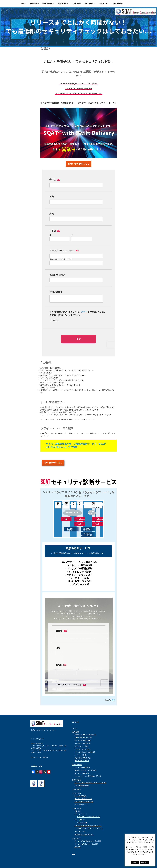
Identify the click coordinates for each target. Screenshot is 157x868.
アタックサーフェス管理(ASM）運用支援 (88, 776)
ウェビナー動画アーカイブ (83, 799)
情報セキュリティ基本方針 (40, 757)
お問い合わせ (118, 4)
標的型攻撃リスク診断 (82, 761)
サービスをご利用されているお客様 (86, 844)
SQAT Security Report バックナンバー (90, 828)
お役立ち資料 (104, 4)
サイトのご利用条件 (38, 739)
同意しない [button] (145, 862)
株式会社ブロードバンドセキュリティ (43, 730)
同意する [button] (135, 862)
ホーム (24, 4)
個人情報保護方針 (37, 744)
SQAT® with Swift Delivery (83, 737)
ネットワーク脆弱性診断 (83, 740)
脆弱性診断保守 (48, 4)
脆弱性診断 (34, 4)
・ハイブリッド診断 (79, 584)
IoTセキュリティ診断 (81, 746)
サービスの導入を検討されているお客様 (88, 841)
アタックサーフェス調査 (83, 758)
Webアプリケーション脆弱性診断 (86, 735)
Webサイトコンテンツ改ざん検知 (86, 770)
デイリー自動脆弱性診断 (83, 767)
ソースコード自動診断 (82, 773)
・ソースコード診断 (79, 578)
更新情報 (78, 811)
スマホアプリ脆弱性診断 (83, 743)
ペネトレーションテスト (83, 749)
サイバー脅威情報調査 (82, 786)
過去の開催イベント (81, 805)
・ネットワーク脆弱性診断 (78, 565)
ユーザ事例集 (76, 4)
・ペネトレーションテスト (79, 575)
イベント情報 (90, 4)
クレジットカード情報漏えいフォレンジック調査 (91, 783)
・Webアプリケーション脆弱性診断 (78, 562)
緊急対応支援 (63, 4)
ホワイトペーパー (80, 814)
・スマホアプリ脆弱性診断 (79, 569)
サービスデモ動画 (80, 796)
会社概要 (78, 847)
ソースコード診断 (80, 755)
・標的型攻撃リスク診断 (78, 581)
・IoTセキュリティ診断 (78, 572)
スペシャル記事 (80, 832)
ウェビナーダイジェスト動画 (84, 802)
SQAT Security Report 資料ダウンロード (88, 826)
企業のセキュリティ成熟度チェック (89, 817)
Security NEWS (80, 820)
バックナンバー (82, 823)
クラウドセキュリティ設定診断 (85, 752)
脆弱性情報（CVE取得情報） (84, 834)
